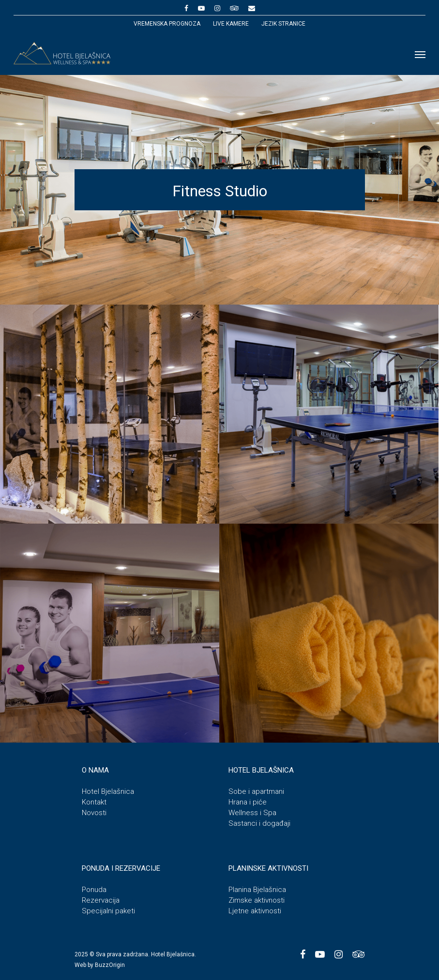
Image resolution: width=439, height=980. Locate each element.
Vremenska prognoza (167, 24)
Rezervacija (101, 900)
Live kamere (231, 24)
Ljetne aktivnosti (255, 911)
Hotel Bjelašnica (108, 791)
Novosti (94, 813)
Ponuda (94, 890)
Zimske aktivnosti (257, 900)
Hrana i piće (248, 802)
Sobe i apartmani (256, 791)
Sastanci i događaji (259, 823)
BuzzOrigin (110, 965)
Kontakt (94, 802)
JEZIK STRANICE (283, 24)
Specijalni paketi (108, 911)
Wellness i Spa (252, 813)
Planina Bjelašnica (257, 890)
